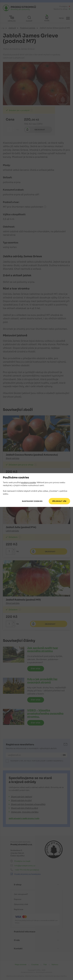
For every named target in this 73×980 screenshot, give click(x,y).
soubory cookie (28, 482)
